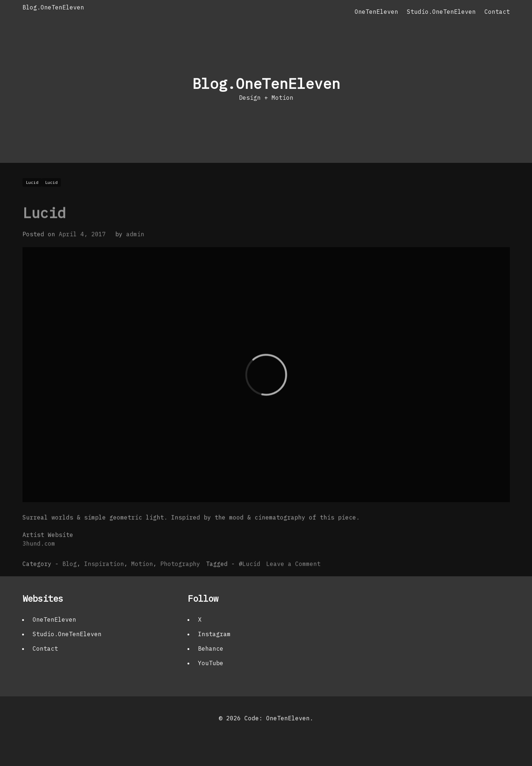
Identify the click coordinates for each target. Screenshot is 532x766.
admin (135, 248)
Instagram (214, 634)
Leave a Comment (293, 578)
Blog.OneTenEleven (53, 7)
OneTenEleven (376, 12)
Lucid (44, 227)
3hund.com (39, 557)
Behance (211, 648)
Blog (70, 578)
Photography (180, 578)
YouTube (211, 663)
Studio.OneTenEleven (441, 12)
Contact (497, 12)
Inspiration (104, 578)
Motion (142, 578)
